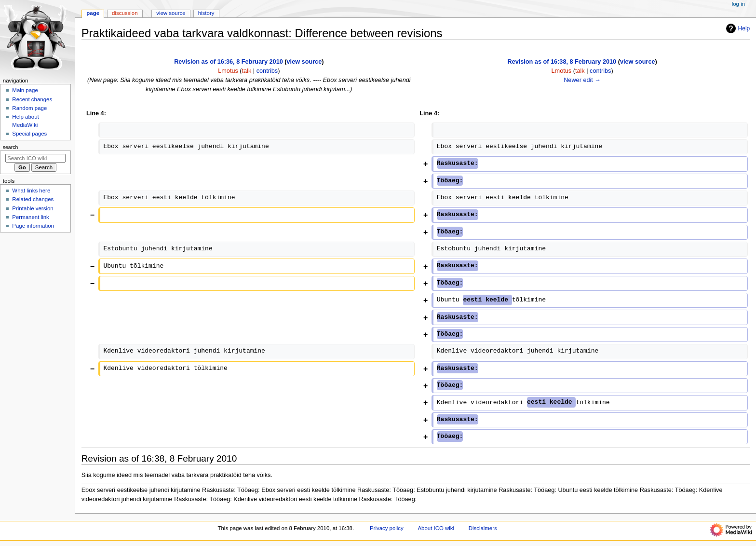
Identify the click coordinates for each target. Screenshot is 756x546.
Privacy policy (387, 528)
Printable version (33, 208)
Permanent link (30, 217)
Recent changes (32, 99)
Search (11, 147)
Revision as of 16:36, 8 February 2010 (229, 62)
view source (304, 62)
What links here (31, 191)
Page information (33, 226)
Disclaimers (483, 528)
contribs (267, 71)
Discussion (125, 13)
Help (737, 28)
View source (171, 13)
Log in (738, 4)
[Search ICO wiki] (35, 158)
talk (247, 71)
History (206, 13)
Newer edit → (582, 80)
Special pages (29, 134)
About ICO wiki (436, 528)
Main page (25, 90)
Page (93, 13)
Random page (29, 108)
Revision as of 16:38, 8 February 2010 (562, 62)
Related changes (33, 199)
